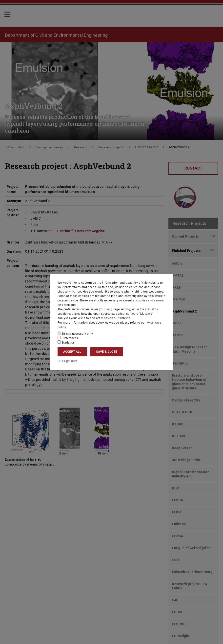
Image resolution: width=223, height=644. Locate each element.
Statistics (66, 342)
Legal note (67, 361)
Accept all (72, 352)
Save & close (107, 352)
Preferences (68, 338)
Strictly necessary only (75, 333)
